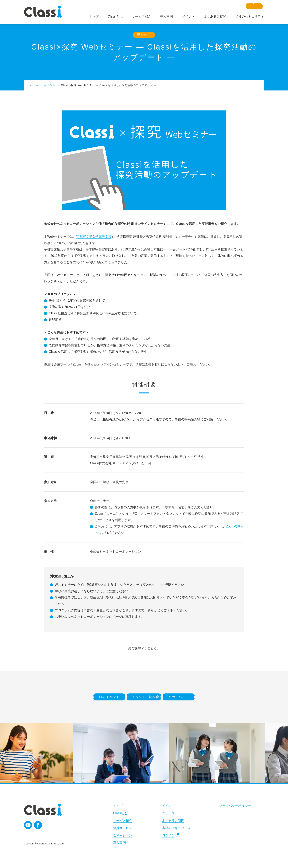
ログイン (168, 835)
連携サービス (123, 828)
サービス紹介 (123, 821)
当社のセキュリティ (176, 828)
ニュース (168, 813)
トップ (118, 806)
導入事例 (119, 843)
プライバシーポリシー (235, 806)
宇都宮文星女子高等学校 (94, 237)
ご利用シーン (123, 835)
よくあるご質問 (173, 821)
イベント (50, 85)
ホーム (34, 85)
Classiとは (121, 813)
